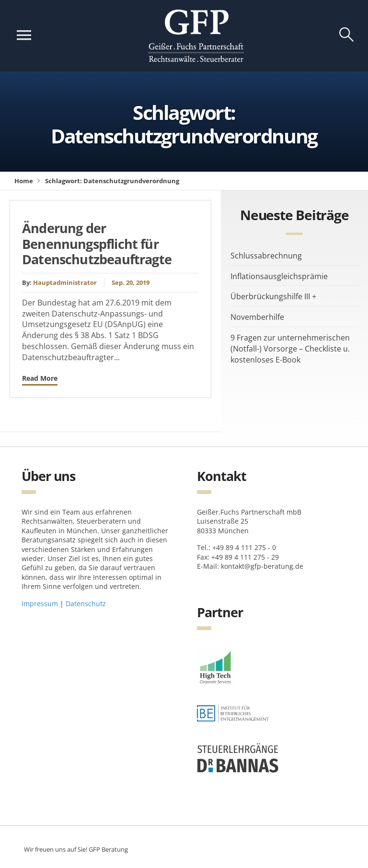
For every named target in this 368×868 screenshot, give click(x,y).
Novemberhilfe (257, 317)
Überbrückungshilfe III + (273, 296)
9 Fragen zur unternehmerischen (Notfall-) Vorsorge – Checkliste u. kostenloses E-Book (290, 349)
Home (24, 181)
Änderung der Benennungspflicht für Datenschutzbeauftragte (97, 244)
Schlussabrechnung (266, 256)
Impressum (40, 604)
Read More (40, 378)
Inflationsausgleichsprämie (279, 276)
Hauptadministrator (65, 282)
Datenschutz (86, 604)
